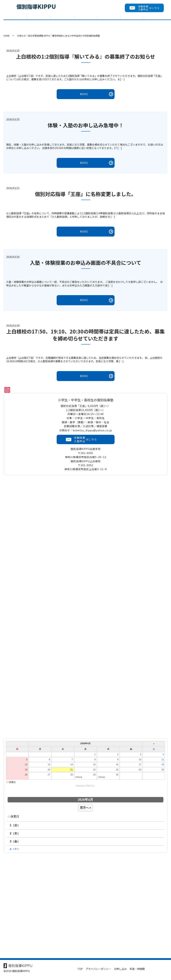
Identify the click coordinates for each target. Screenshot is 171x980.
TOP (15, 23)
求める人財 (132, 23)
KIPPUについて (39, 23)
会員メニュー (156, 23)
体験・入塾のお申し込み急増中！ (86, 129)
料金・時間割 (137, 973)
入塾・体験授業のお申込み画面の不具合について (85, 266)
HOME (7, 39)
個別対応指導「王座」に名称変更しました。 (86, 198)
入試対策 (62, 23)
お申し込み (120, 973)
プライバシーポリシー (98, 973)
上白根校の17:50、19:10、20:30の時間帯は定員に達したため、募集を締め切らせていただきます (85, 339)
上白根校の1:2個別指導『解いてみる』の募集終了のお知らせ (85, 60)
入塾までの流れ (109, 23)
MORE (84, 98)
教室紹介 (86, 23)
